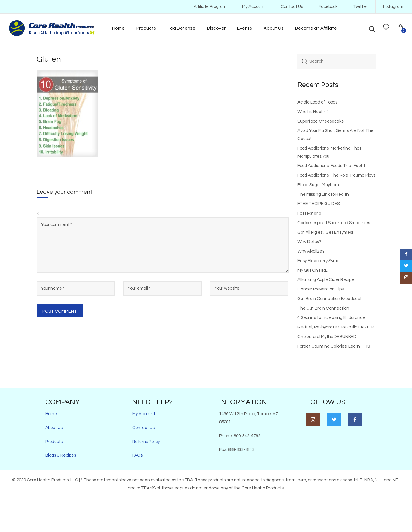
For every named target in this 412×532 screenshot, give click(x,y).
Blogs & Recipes (61, 455)
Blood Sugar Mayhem (318, 185)
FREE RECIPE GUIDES (319, 204)
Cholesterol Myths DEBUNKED (327, 337)
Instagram (393, 7)
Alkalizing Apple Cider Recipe (326, 280)
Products (54, 442)
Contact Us (292, 7)
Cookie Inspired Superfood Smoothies (334, 223)
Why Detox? (309, 242)
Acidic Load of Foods (317, 102)
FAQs (137, 455)
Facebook (328, 7)
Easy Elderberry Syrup (318, 261)
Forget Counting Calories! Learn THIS (334, 346)
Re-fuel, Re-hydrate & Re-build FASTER (336, 327)
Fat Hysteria (309, 213)
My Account (254, 7)
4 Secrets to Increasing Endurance (331, 318)
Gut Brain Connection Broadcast (330, 299)
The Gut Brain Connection (323, 308)
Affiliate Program (210, 7)
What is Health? (313, 112)
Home (51, 414)
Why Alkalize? (311, 251)
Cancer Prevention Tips (321, 289)
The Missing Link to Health (323, 194)
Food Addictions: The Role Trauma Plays (336, 175)
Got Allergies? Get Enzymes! (325, 232)
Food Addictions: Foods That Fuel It (331, 166)
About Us (54, 428)
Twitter (360, 7)
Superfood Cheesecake (321, 121)
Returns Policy (146, 442)
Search (305, 61)
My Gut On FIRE (313, 270)
